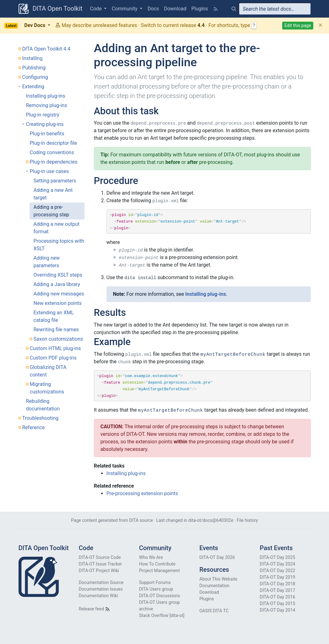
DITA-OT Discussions (160, 596)
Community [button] (125, 9)
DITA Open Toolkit (51, 9)
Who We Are (151, 557)
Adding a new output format (57, 228)
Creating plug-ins (45, 124)
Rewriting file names (56, 330)
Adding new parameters (47, 262)
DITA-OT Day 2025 (278, 557)
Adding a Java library (57, 284)
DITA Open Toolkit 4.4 (46, 49)
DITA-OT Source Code (100, 557)
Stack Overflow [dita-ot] (162, 615)
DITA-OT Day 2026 (217, 557)
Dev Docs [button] (25, 25)
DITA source (141, 520)
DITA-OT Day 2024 (278, 564)
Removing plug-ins (47, 105)
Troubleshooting (41, 418)
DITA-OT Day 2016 (278, 597)
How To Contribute (157, 564)
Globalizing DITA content (48, 371)
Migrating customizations (47, 388)
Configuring (35, 77)
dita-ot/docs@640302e (211, 520)
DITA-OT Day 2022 (278, 571)
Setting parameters (55, 181)
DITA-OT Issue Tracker (101, 564)
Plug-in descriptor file (53, 143)
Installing (33, 58)
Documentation (215, 586)
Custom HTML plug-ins (55, 348)
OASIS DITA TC (214, 611)
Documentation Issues (101, 589)
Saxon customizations (58, 339)
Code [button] (96, 9)
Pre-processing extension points (142, 493)
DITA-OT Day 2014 (278, 610)
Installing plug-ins (46, 96)
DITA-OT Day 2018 (278, 584)
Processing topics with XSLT (59, 245)
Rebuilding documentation (43, 405)
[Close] (321, 25)
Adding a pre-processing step (51, 211)
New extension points (58, 303)
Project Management (160, 571)
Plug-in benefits (47, 134)
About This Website (219, 579)
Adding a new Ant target (53, 194)
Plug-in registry (43, 115)
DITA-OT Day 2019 (278, 577)
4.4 (201, 25)
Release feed (95, 609)
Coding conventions (52, 152)
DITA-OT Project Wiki (99, 571)
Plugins (200, 9)
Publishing (34, 68)
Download (175, 9)
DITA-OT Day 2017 (278, 590)
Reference (34, 428)
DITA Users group (156, 589)
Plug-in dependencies (54, 162)
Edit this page (298, 25)
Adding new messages (59, 294)
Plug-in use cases (49, 171)
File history (247, 520)
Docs (153, 9)
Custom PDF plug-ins (53, 358)
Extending (33, 87)
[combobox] (275, 9)
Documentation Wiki (99, 596)
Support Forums (155, 582)
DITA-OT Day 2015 (278, 603)
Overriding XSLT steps (58, 275)
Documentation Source (101, 582)
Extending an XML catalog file (54, 316)
